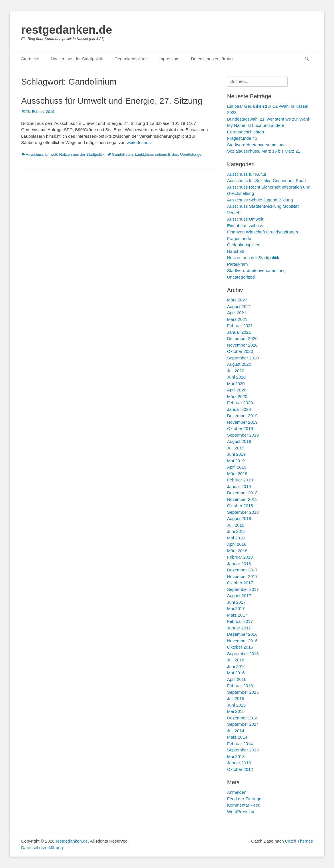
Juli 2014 (236, 731)
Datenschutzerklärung (212, 59)
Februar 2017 (240, 621)
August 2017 (239, 596)
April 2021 (237, 313)
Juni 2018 (236, 531)
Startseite (30, 59)
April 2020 (237, 390)
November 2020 (242, 345)
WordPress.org (241, 812)
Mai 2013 (236, 756)
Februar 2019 (240, 480)
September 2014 (243, 724)
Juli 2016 (236, 660)
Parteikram (237, 264)
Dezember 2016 (242, 634)
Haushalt (235, 251)
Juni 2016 (236, 666)
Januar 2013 (239, 763)
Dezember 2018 (242, 493)
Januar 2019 (239, 486)
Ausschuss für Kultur (247, 174)
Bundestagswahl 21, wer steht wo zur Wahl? (269, 119)
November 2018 (242, 499)
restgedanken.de (67, 30)
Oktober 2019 (240, 428)
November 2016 (242, 641)
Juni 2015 (236, 705)
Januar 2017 (239, 628)
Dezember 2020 (242, 338)
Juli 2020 (236, 371)
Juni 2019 (236, 454)
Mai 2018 (236, 538)
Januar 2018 (239, 564)
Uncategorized (241, 277)
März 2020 (237, 396)
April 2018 (237, 544)
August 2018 (239, 518)
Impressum (169, 59)
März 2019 (237, 474)
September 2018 (243, 512)
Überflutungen (192, 154)
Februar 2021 (240, 326)
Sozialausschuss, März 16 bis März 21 (264, 151)
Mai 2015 (236, 711)
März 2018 (237, 551)
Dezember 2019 (242, 416)
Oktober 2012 (240, 769)
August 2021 (239, 306)
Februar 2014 (240, 744)
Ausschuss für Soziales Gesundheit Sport (267, 180)
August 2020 (239, 364)
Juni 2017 (236, 602)
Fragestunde (239, 238)
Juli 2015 (236, 698)
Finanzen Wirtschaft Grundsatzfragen (263, 232)
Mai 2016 (236, 673)
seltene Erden (166, 154)
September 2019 (243, 435)
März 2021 (237, 319)
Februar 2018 (240, 557)
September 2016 (243, 654)
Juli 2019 (236, 448)
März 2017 (237, 615)
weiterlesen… (140, 142)
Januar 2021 (239, 332)
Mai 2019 (236, 461)
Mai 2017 (236, 608)
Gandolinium (122, 154)
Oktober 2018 (240, 506)
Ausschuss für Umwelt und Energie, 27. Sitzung (112, 101)
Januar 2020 (239, 409)
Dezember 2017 (242, 570)
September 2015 (243, 692)
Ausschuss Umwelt (41, 154)
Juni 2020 (236, 377)
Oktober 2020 (240, 351)
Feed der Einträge (244, 799)
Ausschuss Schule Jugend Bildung (260, 200)
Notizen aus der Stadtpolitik (77, 59)
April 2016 (237, 679)
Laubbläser (144, 154)
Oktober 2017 (240, 583)
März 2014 (237, 737)
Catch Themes (299, 841)
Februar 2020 (240, 403)
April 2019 (237, 467)
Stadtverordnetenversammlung (256, 270)
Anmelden (237, 792)
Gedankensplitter (131, 59)
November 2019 (242, 422)
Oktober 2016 (240, 647)
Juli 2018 (236, 525)
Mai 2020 (236, 384)
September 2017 (243, 589)
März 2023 (237, 300)
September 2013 (243, 750)
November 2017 (242, 576)
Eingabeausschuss (245, 226)
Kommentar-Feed (244, 805)
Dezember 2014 (242, 718)
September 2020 (243, 358)
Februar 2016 (240, 686)
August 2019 (239, 441)
